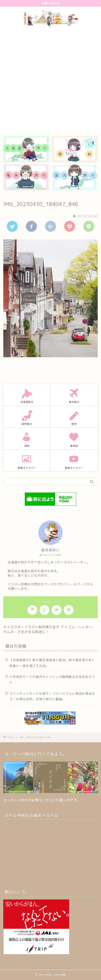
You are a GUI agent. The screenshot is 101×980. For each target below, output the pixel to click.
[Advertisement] (50, 80)
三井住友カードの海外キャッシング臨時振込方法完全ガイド (52, 679)
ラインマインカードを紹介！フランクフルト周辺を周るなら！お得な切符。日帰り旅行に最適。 (52, 696)
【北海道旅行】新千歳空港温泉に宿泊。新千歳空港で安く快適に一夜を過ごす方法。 (52, 663)
